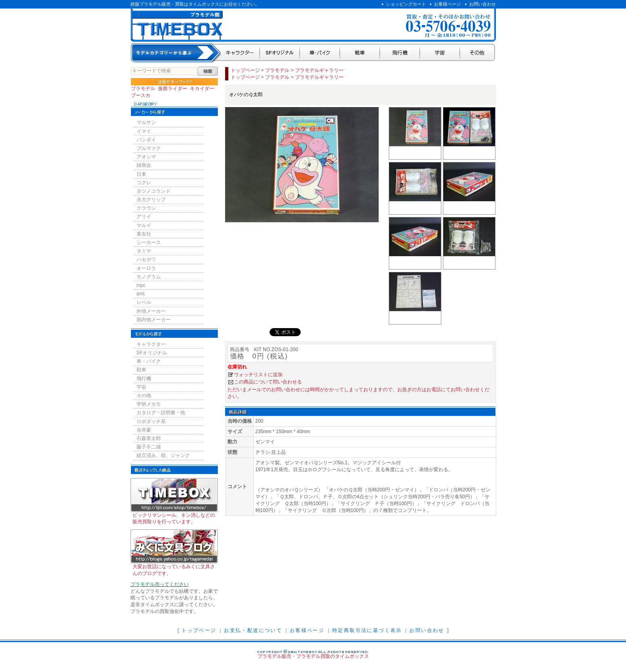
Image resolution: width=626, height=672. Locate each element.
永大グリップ (151, 200)
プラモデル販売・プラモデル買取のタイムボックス (313, 656)
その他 (478, 53)
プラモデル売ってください (160, 584)
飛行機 (400, 53)
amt (141, 294)
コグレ (144, 183)
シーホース (149, 242)
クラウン (146, 208)
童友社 (144, 234)
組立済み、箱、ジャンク (163, 455)
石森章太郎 (149, 438)
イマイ (144, 131)
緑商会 (144, 165)
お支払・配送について (253, 630)
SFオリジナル (280, 53)
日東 (141, 174)
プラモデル (143, 88)
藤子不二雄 (149, 447)
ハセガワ (146, 259)
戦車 (360, 53)
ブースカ (141, 95)
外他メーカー (151, 311)
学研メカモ (149, 404)
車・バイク (320, 53)
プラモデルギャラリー (319, 70)
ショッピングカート (406, 4)
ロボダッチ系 (151, 421)
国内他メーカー (154, 320)
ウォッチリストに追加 (258, 375)
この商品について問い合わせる (268, 382)
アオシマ (146, 157)
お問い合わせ (483, 4)
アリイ (144, 217)
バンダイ (146, 140)
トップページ (245, 70)
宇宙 (440, 53)
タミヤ (144, 251)
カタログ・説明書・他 (161, 413)
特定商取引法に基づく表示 (367, 630)
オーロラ (146, 268)
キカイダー (202, 88)
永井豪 (144, 430)
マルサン (146, 122)
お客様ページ (447, 4)
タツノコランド (154, 191)
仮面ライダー (173, 88)
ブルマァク (149, 148)
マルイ (144, 225)
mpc (141, 285)
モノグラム (149, 277)
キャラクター (240, 53)
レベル (144, 302)
